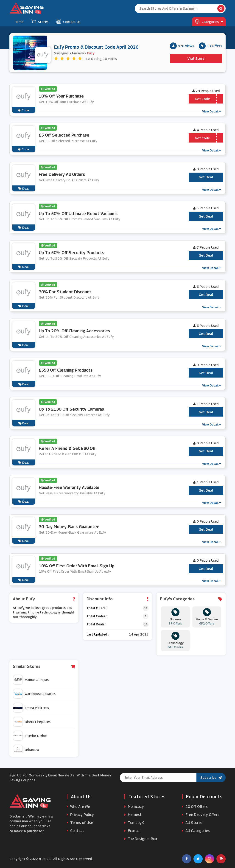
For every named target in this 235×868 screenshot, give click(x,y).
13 (146, 608)
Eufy (91, 53)
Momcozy (134, 807)
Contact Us (68, 21)
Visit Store (196, 58)
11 (146, 624)
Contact (76, 831)
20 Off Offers (195, 807)
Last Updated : (98, 634)
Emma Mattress (31, 708)
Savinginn (61, 53)
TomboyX (134, 823)
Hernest (133, 815)
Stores (40, 21)
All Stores (192, 823)
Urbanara (26, 750)
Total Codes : (97, 616)
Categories (209, 21)
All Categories (196, 831)
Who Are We (78, 807)
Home (19, 22)
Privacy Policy (80, 815)
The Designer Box (141, 839)
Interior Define (30, 736)
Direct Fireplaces (32, 722)
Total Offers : (97, 608)
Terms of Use (80, 823)
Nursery (78, 53)
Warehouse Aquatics (34, 694)
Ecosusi (132, 831)
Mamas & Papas (31, 680)
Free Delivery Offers (201, 815)
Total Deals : (96, 624)
